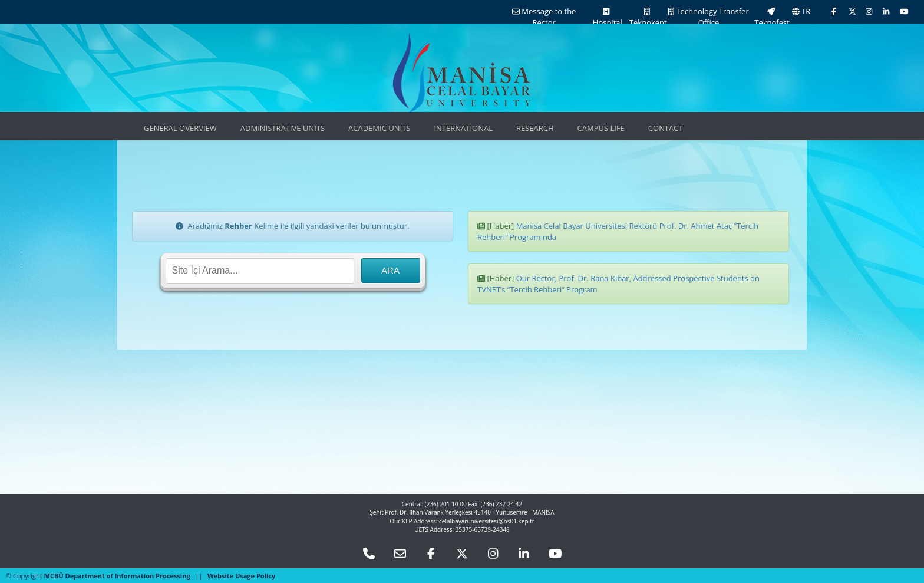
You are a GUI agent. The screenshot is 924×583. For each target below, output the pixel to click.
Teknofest (771, 18)
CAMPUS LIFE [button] (601, 128)
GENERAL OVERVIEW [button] (180, 128)
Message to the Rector (544, 17)
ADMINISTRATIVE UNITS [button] (283, 128)
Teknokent (647, 18)
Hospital (606, 18)
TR (801, 11)
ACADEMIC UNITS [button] (379, 128)
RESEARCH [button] (535, 128)
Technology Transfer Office (708, 17)
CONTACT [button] (666, 128)
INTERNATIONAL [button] (463, 128)
